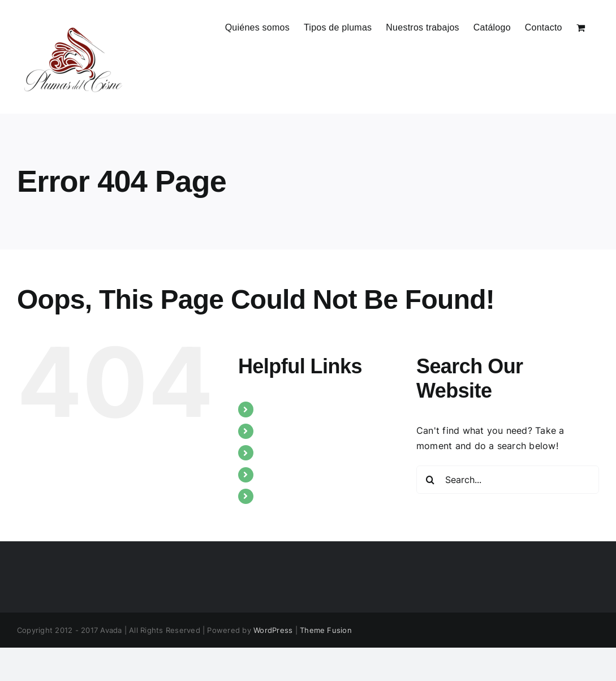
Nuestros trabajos (299, 452)
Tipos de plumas (296, 431)
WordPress (273, 630)
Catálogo (280, 475)
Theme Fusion (326, 630)
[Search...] (508, 480)
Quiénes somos (293, 409)
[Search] (430, 480)
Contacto (280, 496)
